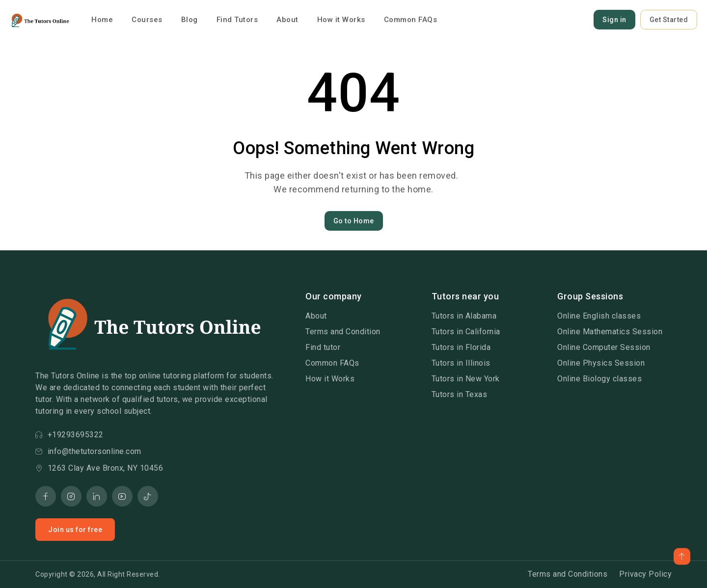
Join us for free (75, 530)
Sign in (614, 20)
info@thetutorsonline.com (88, 451)
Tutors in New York (466, 379)
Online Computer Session (604, 347)
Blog (190, 20)
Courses (147, 20)
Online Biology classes (599, 379)
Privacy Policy (645, 574)
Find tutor (323, 347)
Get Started (669, 20)
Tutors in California (466, 332)
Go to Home (354, 221)
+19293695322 (69, 435)
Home (102, 20)
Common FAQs (411, 20)
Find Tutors (237, 20)
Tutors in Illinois (461, 363)
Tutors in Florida (461, 347)
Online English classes (599, 316)
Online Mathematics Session (610, 332)
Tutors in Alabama (464, 316)
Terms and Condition (343, 332)
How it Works (341, 20)
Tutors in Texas (460, 394)
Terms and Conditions (568, 574)
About (287, 20)
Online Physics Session (601, 363)
